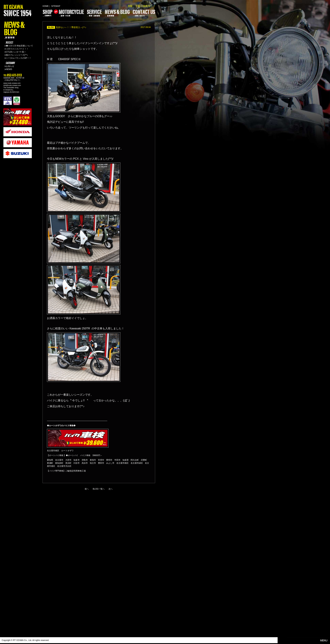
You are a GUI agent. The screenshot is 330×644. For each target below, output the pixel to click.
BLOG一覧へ (99, 489)
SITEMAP (56, 6)
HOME (46, 6)
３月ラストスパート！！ (17, 49)
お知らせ (10, 66)
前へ (87, 489)
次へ (111, 489)
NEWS (9, 69)
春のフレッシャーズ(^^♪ (17, 55)
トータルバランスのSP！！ (19, 58)
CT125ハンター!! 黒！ (16, 52)
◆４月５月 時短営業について (19, 46)
